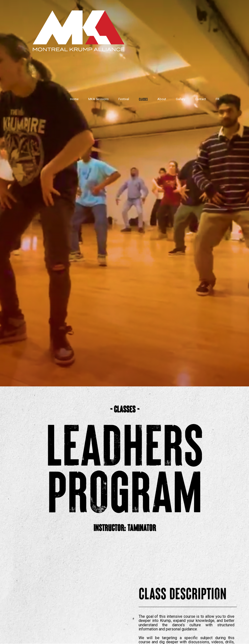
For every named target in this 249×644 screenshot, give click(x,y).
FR (218, 99)
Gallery (181, 99)
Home (74, 99)
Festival (124, 99)
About (162, 99)
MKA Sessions (98, 99)
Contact (200, 99)
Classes (143, 99)
